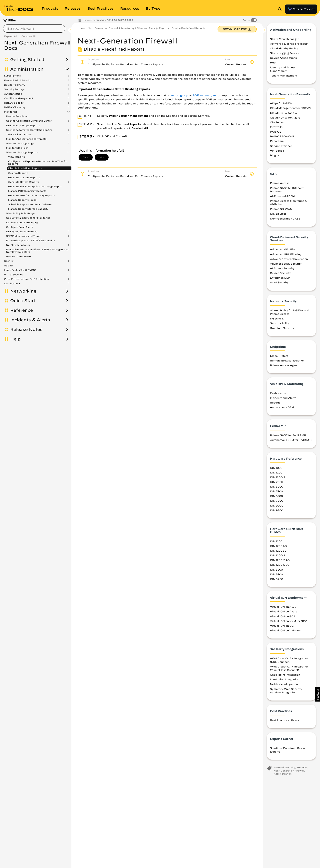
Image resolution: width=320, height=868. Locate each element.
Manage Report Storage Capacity (28, 209)
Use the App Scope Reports (23, 125)
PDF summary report (207, 95)
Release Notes (26, 329)
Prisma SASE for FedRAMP (288, 436)
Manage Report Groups (22, 200)
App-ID (9, 266)
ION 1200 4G (278, 547)
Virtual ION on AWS (283, 608)
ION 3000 (277, 488)
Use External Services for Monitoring (28, 218)
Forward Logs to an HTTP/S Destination (31, 240)
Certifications (12, 284)
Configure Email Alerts (19, 227)
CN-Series (277, 123)
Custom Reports (18, 173)
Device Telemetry (15, 85)
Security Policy (280, 324)
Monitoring (11, 112)
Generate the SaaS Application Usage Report (35, 186)
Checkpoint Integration (285, 676)
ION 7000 (277, 502)
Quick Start (23, 301)
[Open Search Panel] (281, 9)
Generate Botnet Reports (23, 182)
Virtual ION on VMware (285, 632)
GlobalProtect (279, 357)
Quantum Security (282, 329)
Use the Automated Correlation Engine (29, 130)
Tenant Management (284, 77)
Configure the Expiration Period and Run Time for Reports (38, 162)
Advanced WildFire (283, 251)
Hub (273, 64)
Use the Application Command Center (29, 121)
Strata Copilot (301, 9)
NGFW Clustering (15, 107)
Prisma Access (280, 184)
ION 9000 (277, 507)
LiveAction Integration (285, 681)
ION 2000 (277, 483)
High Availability (14, 103)
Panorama (277, 142)
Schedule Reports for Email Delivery (30, 204)
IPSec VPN (277, 320)
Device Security (280, 274)
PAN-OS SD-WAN (282, 137)
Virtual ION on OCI (282, 627)
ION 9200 (277, 511)
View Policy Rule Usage (20, 213)
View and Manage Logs (20, 143)
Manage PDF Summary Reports (27, 191)
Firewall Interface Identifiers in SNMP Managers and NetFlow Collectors (37, 251)
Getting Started (27, 60)
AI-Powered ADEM (282, 197)
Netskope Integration (284, 685)
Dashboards (278, 394)
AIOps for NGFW (281, 104)
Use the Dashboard (18, 116)
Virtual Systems (13, 275)
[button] (317, 694)
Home (81, 28)
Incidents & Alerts (30, 320)
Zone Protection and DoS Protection (26, 279)
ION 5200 (276, 497)
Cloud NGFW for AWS (285, 114)
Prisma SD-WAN (281, 210)
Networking (23, 291)
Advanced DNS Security (286, 265)
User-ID (9, 261)
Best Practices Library (284, 721)
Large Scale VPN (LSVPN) (20, 270)
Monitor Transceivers (19, 256)
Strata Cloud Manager (284, 40)
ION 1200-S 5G (280, 566)
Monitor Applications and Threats (26, 139)
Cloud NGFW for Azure (285, 119)
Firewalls (276, 128)
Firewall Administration (18, 80)
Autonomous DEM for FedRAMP (291, 441)
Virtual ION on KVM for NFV (288, 622)
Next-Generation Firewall (103, 28)
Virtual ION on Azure (284, 613)
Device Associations (283, 59)
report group (180, 95)
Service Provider (281, 147)
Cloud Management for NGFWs (291, 109)
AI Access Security (282, 269)
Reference (22, 310)
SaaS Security (279, 284)
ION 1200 (276, 473)
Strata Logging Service (285, 54)
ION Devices (278, 215)
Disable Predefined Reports (25, 168)
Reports (275, 404)
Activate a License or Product (289, 45)
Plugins (275, 156)
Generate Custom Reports (24, 177)
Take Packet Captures (19, 134)
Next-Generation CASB (285, 219)
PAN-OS (276, 133)
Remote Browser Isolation (287, 362)
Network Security (284, 769)
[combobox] (34, 29)
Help (15, 339)
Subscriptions (12, 76)
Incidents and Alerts (283, 399)
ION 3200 (276, 492)
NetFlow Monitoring (18, 245)
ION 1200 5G (278, 552)
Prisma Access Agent (284, 366)
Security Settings (14, 89)
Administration (27, 69)
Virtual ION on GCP (283, 617)
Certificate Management (19, 98)
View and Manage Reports (22, 152)
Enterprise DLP (280, 279)
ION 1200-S (278, 478)
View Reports (16, 157)
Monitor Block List (17, 148)
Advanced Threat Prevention (289, 260)
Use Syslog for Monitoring (22, 232)
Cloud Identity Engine (284, 50)
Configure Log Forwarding (22, 222)
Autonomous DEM (282, 408)
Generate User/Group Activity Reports (32, 195)
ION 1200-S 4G (280, 561)
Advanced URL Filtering (286, 255)
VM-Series (277, 152)
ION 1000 (276, 469)
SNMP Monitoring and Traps (23, 236)
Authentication (13, 94)
